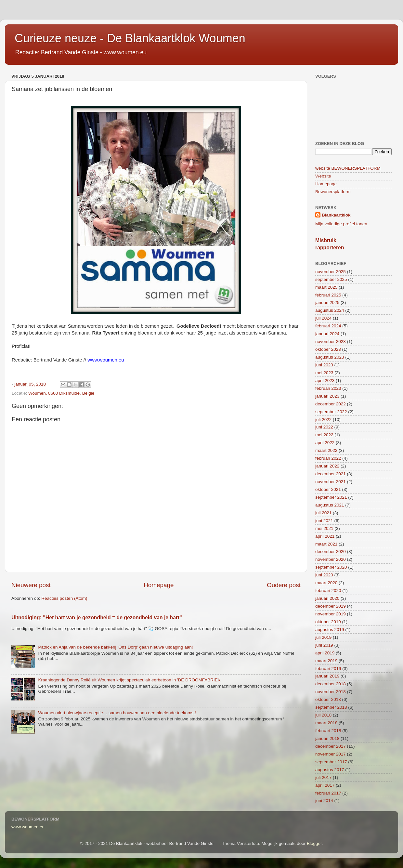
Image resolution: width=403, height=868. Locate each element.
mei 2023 (324, 373)
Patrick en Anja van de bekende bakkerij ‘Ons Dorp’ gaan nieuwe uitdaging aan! (115, 647)
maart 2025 (326, 287)
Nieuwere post (31, 585)
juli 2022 (323, 420)
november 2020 (331, 559)
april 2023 (325, 381)
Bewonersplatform (333, 192)
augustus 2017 (330, 770)
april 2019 (325, 653)
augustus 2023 (330, 357)
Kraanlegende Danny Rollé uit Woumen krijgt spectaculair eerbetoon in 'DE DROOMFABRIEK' (130, 680)
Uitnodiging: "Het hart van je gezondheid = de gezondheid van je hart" (97, 618)
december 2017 (331, 746)
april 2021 (325, 536)
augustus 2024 (330, 310)
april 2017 (325, 785)
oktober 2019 (328, 622)
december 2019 (331, 606)
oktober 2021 (328, 489)
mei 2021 (324, 528)
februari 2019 (328, 669)
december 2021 (331, 474)
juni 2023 (324, 365)
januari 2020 (327, 598)
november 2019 (331, 614)
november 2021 (331, 482)
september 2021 (331, 497)
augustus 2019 (330, 630)
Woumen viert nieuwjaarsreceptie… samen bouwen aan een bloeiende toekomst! (117, 713)
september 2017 (331, 762)
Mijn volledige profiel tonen (341, 224)
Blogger (314, 843)
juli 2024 (323, 318)
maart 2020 (326, 583)
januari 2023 (327, 396)
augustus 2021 (330, 505)
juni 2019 (324, 645)
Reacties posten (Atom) (64, 598)
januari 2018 (327, 738)
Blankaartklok (336, 215)
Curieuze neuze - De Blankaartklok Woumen (130, 38)
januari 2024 (327, 334)
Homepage (159, 585)
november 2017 (331, 754)
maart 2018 (326, 723)
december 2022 (331, 404)
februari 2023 (328, 388)
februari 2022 (328, 458)
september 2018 (331, 707)
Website (323, 176)
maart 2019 (326, 661)
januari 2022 (327, 466)
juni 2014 (324, 801)
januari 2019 (327, 676)
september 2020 (331, 567)
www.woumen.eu (28, 827)
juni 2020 (324, 575)
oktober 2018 (328, 699)
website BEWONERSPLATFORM (348, 168)
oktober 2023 (328, 349)
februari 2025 (328, 295)
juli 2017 (323, 777)
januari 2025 (327, 302)
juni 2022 (324, 427)
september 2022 (331, 412)
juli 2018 (323, 715)
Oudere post (284, 585)
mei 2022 (324, 435)
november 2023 (331, 342)
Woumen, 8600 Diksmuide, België (61, 393)
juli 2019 (323, 637)
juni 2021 (324, 521)
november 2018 (331, 692)
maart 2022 (326, 450)
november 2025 (331, 272)
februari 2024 (328, 326)
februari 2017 (328, 793)
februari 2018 (328, 731)
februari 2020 (328, 591)
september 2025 (331, 279)
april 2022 (325, 443)
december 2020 (331, 552)
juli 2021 (323, 513)
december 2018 (331, 684)
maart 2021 (326, 544)
